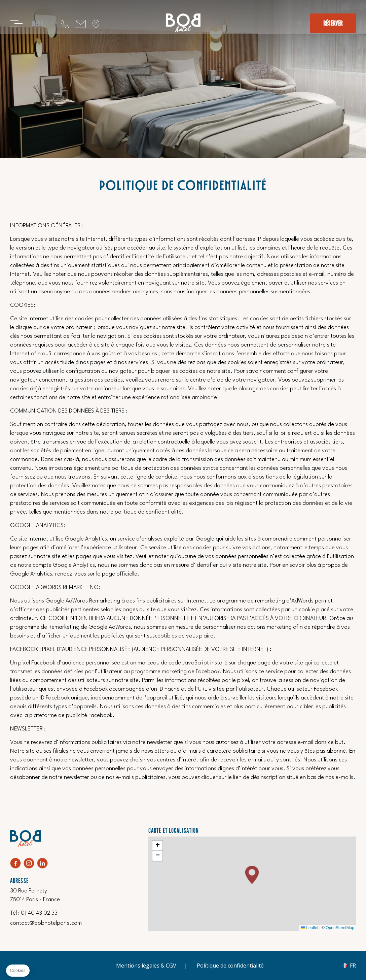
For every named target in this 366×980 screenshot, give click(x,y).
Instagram (29, 863)
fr (353, 966)
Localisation (96, 24)
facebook (15, 863)
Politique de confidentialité (230, 966)
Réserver (333, 23)
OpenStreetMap (340, 928)
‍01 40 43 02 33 (65, 24)
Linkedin (42, 863)
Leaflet (310, 928)
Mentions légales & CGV (146, 966)
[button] (252, 875)
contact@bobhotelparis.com (81, 24)
